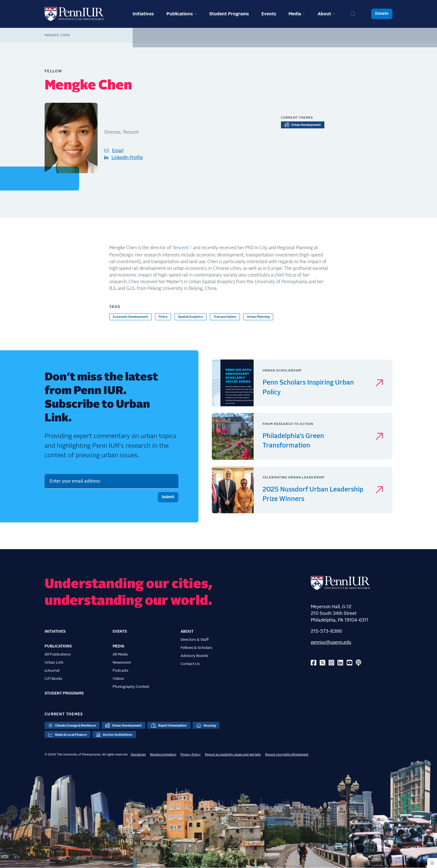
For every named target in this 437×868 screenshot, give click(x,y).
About (324, 14)
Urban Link (54, 662)
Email (118, 151)
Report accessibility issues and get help (233, 755)
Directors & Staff (195, 640)
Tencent (180, 248)
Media (295, 14)
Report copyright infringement (287, 755)
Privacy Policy (190, 755)
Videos (118, 679)
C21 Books (53, 679)
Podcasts (120, 671)
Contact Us (190, 664)
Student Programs (229, 14)
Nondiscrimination (163, 755)
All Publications (58, 654)
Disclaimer (138, 755)
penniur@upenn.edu (331, 642)
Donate (382, 14)
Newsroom (122, 662)
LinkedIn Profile (127, 158)
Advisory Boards (194, 656)
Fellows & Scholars (196, 648)
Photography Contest (131, 687)
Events (269, 14)
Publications (180, 14)
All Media (120, 654)
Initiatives (143, 14)
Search (353, 14)
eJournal (52, 671)
